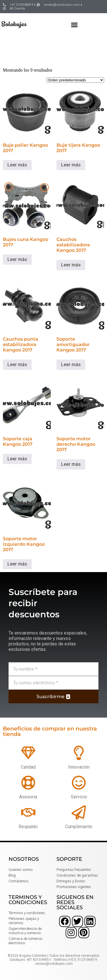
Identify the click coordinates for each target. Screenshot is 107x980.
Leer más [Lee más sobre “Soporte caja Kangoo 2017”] (17, 459)
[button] (74, 25)
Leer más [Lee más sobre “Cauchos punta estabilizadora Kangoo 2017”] (17, 365)
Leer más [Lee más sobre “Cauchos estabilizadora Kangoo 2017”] (71, 265)
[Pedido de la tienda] (75, 80)
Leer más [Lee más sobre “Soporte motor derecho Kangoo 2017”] (71, 464)
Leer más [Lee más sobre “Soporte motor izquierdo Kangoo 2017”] (17, 564)
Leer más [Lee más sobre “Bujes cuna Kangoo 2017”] (17, 259)
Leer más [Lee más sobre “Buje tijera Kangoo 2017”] (71, 165)
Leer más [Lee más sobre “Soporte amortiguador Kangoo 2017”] (71, 365)
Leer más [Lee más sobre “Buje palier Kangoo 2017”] (17, 165)
